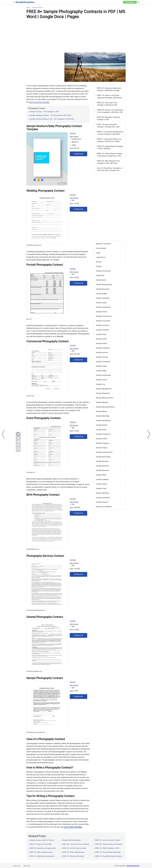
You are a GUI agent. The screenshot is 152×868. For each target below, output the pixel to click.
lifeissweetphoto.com (33, 549)
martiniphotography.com (34, 245)
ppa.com (29, 319)
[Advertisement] (76, 36)
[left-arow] (3, 434)
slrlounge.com (31, 472)
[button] (138, 2)
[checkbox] (14, 2)
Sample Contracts (37, 7)
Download (78, 154)
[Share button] (18, 434)
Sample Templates (133, 866)
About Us (27, 866)
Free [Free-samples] (130, 2)
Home (28, 7)
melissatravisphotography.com (36, 610)
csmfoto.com (30, 396)
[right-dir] (149, 434)
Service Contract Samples (39, 102)
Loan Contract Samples (73, 827)
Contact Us (17, 866)
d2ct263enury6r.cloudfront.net (36, 732)
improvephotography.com (34, 671)
